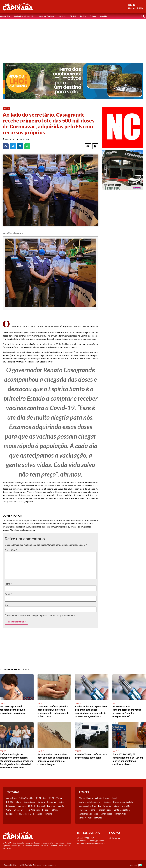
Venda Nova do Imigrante (90, 818)
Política (93, 16)
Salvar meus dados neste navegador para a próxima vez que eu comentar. (41, 616)
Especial (41, 806)
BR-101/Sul (41, 798)
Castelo (107, 802)
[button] (143, 16)
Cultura (41, 802)
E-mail (8, 594)
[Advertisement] (73, 39)
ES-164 (31, 806)
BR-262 (73, 16)
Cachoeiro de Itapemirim (24, 16)
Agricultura (11, 798)
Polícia (83, 16)
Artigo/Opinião (26, 798)
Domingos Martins (87, 806)
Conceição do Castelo (123, 802)
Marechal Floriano (46, 16)
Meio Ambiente (33, 810)
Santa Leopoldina (122, 810)
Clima (18, 802)
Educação (11, 806)
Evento (61, 806)
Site (6, 605)
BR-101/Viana (55, 798)
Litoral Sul (62, 16)
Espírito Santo (105, 806)
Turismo (48, 814)
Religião (10, 814)
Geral (9, 810)
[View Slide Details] (73, 81)
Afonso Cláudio (86, 798)
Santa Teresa (106, 814)
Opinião (103, 16)
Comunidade (29, 802)
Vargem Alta (5, 16)
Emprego (22, 806)
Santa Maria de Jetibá (88, 814)
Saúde (39, 814)
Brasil (114, 798)
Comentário (11, 550)
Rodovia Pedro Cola (25, 814)
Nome (8, 584)
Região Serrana (105, 810)
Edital (61, 802)
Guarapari (18, 810)
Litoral (116, 806)
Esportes (51, 806)
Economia (52, 802)
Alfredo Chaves (102, 798)
